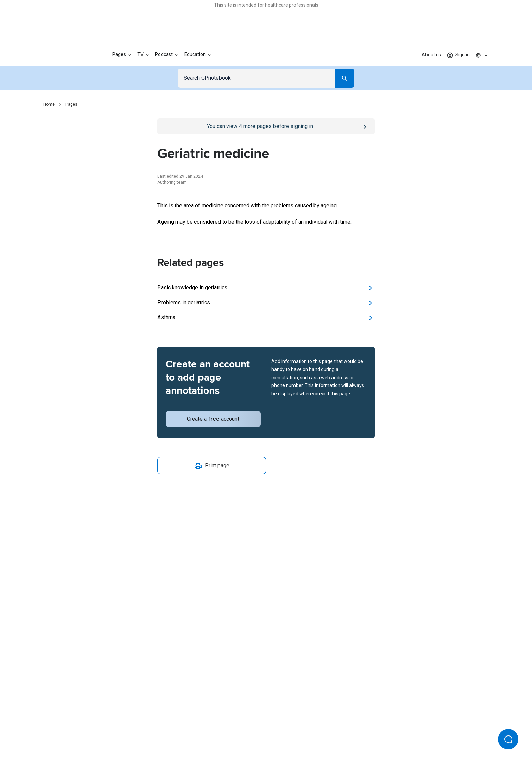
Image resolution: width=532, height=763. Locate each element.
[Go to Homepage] (67, 55)
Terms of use (229, 735)
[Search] (345, 78)
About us (431, 55)
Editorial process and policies (282, 735)
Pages (71, 104)
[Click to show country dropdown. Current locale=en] (482, 55)
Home (49, 104)
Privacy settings (338, 735)
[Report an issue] (266, 501)
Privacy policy (192, 735)
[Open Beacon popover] (508, 739)
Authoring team (172, 182)
